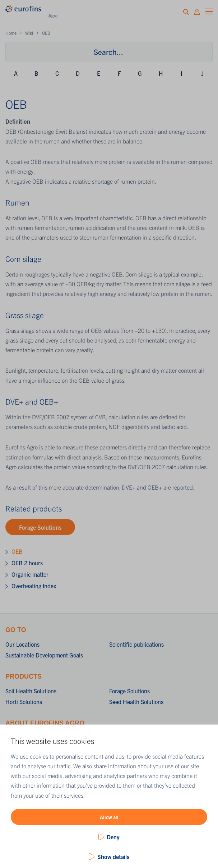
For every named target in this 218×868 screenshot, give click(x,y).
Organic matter (30, 574)
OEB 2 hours (27, 563)
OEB (17, 551)
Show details (113, 857)
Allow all (109, 817)
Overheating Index (34, 586)
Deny (113, 837)
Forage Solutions (40, 527)
